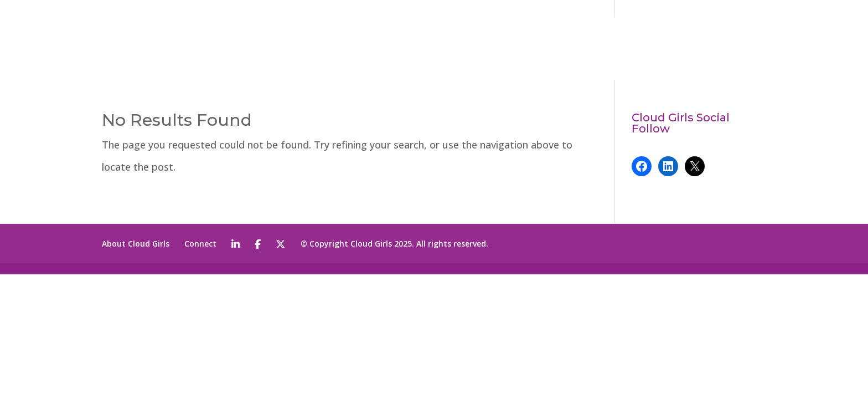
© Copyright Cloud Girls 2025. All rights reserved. (394, 244)
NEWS (668, 49)
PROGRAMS (600, 49)
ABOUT (530, 49)
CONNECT (720, 49)
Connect (200, 244)
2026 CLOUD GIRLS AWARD (435, 49)
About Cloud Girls (136, 244)
